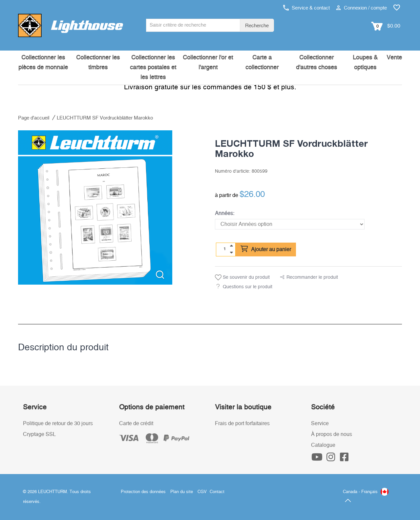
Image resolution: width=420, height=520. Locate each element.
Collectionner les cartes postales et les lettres (153, 68)
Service (320, 423)
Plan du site (182, 492)
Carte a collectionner (262, 63)
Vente (394, 58)
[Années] (290, 224)
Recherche (257, 26)
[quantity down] (231, 252)
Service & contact (306, 8)
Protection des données (143, 492)
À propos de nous (332, 434)
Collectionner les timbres (98, 63)
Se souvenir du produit (242, 277)
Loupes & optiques (365, 63)
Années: (225, 213)
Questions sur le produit (248, 287)
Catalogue (323, 445)
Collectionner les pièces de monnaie (43, 63)
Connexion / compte (361, 8)
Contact (217, 492)
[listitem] (95, 207)
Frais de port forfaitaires (242, 423)
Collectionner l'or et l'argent (208, 63)
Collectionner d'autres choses (316, 63)
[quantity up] (231, 246)
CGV (202, 492)
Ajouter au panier (266, 249)
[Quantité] (225, 249)
